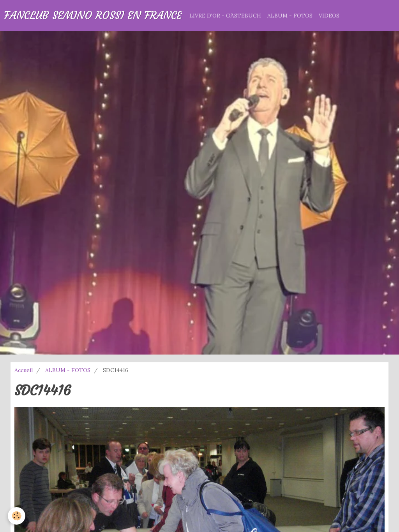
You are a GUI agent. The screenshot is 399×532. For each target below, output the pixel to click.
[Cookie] (17, 516)
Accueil (24, 370)
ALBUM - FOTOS (290, 16)
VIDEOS (329, 16)
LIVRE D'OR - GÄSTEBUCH (225, 16)
